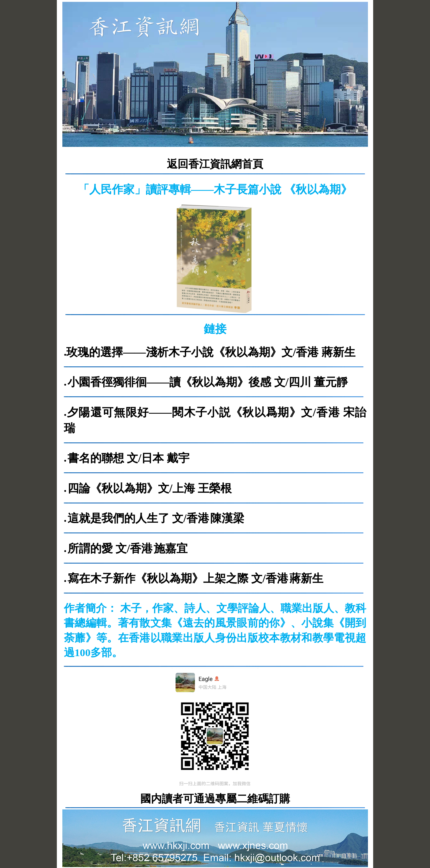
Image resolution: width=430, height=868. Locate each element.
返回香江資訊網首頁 (215, 164)
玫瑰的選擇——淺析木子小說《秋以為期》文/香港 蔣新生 (211, 352)
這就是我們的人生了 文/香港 (138, 518)
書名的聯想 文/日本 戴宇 (129, 458)
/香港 (328, 412)
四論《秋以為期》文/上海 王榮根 (150, 488)
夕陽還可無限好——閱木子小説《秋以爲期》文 (190, 412)
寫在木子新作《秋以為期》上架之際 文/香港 (178, 578)
